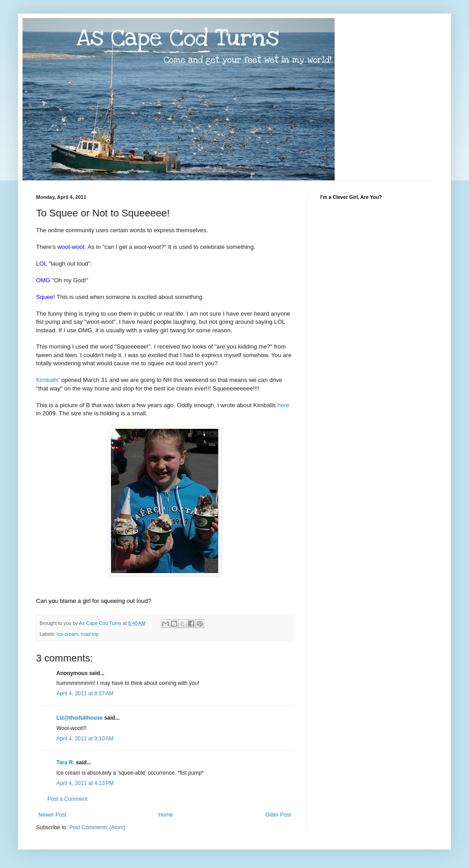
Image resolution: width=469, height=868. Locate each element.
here (283, 405)
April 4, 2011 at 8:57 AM (85, 693)
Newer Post (52, 815)
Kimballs (47, 380)
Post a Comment (67, 799)
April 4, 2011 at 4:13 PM (85, 783)
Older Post (278, 815)
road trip (90, 634)
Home (166, 815)
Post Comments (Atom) (97, 827)
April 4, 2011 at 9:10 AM (85, 739)
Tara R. (65, 762)
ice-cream (67, 634)
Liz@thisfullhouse (80, 718)
